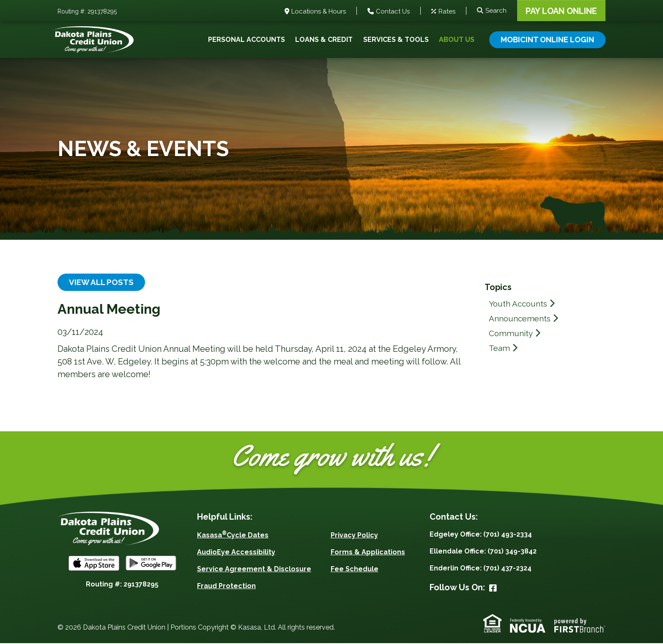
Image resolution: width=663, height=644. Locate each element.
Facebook (493, 589)
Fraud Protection (226, 587)
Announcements (521, 318)
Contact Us (393, 11)
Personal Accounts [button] (247, 40)
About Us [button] (457, 40)
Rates (447, 11)
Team (500, 348)
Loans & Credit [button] (324, 40)
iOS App (94, 564)
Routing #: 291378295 (87, 11)
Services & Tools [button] (396, 40)
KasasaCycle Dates (233, 536)
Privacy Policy (354, 536)
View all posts (103, 282)
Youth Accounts (520, 304)
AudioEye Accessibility (236, 553)
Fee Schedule (355, 570)
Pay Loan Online (561, 11)
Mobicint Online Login (547, 40)
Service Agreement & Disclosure (254, 570)
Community (512, 333)
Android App (151, 564)
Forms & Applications (368, 553)
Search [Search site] (496, 11)
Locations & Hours (319, 11)
